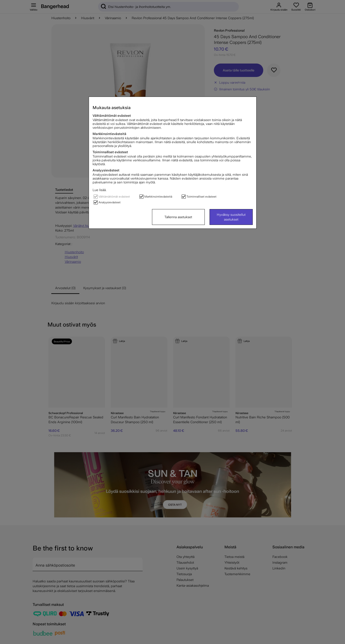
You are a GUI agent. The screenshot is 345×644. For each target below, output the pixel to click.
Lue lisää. (99, 190)
